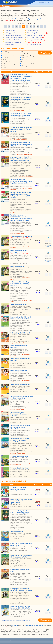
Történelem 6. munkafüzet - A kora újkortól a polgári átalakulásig (20, 427)
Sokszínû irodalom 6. (17, 266)
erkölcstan (24, 58)
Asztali (22, 641)
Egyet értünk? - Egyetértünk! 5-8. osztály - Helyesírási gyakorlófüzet (21, 501)
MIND (4, 68)
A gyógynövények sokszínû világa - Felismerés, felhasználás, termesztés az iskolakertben (21, 159)
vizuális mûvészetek (8, 62)
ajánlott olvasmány (8, 64)
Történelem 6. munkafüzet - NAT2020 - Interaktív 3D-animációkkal (20, 440)
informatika (24, 60)
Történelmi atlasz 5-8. (18, 532)
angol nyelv (24, 54)
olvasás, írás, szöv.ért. (27, 64)
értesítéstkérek (48, 246)
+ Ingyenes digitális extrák (24, 154)
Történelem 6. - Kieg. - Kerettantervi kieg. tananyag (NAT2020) (20, 414)
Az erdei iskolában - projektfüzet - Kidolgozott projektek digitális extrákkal (21, 130)
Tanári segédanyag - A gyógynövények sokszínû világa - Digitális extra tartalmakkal (22, 181)
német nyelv (24, 66)
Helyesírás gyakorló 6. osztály (20, 333)
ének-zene (5, 60)
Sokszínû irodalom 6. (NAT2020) (21, 236)
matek (4, 54)
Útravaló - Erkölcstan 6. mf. (19, 468)
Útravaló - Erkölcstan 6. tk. (19, 456)
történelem (6, 58)
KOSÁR (43, 53)
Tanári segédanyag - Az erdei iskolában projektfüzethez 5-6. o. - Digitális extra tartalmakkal (21, 144)
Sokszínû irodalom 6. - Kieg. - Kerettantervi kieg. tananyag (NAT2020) (20, 284)
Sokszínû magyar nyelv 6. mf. (20, 384)
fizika (22, 62)
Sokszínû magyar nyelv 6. (19, 370)
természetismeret (8, 56)
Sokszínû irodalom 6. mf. (19, 304)
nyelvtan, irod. (7, 52)
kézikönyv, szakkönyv (27, 56)
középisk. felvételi (26, 52)
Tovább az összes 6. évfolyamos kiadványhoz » (16, 621)
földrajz (5, 66)
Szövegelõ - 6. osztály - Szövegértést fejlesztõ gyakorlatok (18, 489)
